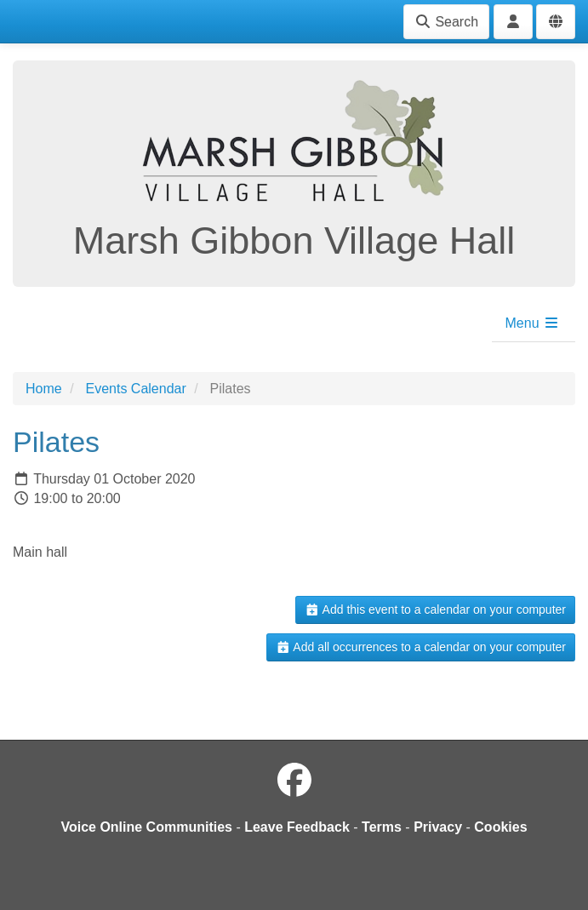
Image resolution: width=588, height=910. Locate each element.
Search (446, 22)
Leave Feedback (297, 827)
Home (44, 389)
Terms (382, 827)
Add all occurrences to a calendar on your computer (421, 647)
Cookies (500, 827)
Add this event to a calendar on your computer (435, 610)
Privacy (438, 827)
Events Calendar (135, 389)
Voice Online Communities (146, 827)
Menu (533, 323)
